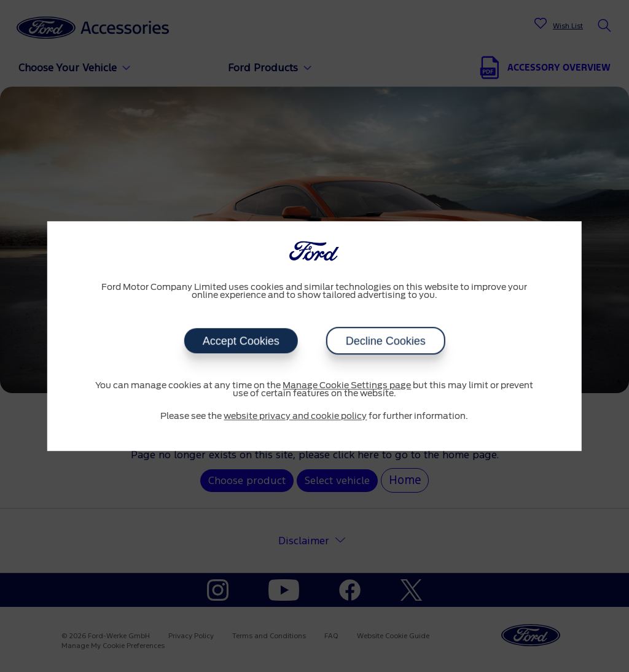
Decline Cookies (385, 341)
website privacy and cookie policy (295, 416)
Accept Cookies (240, 341)
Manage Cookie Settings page (347, 386)
